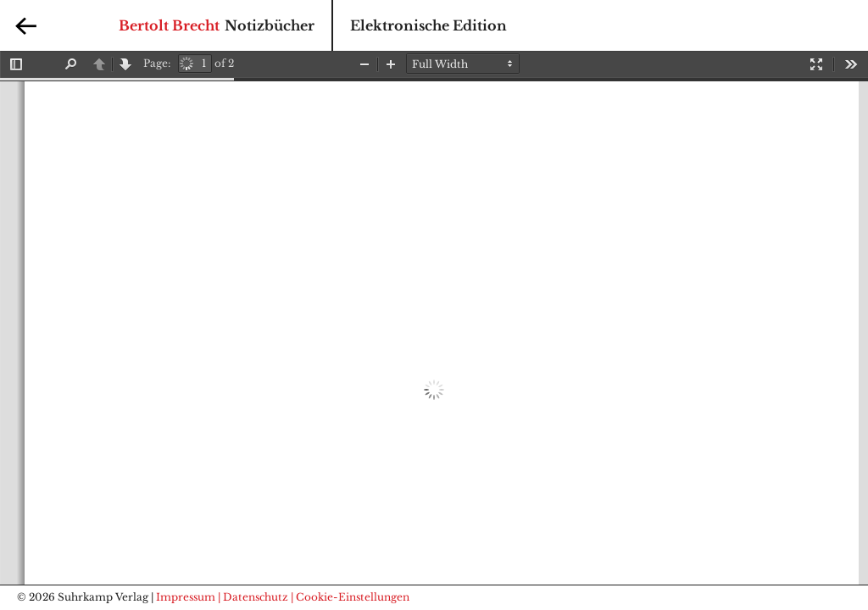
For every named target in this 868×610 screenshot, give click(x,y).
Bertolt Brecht (169, 25)
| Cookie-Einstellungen (350, 597)
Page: (157, 63)
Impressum (186, 597)
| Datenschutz (253, 597)
